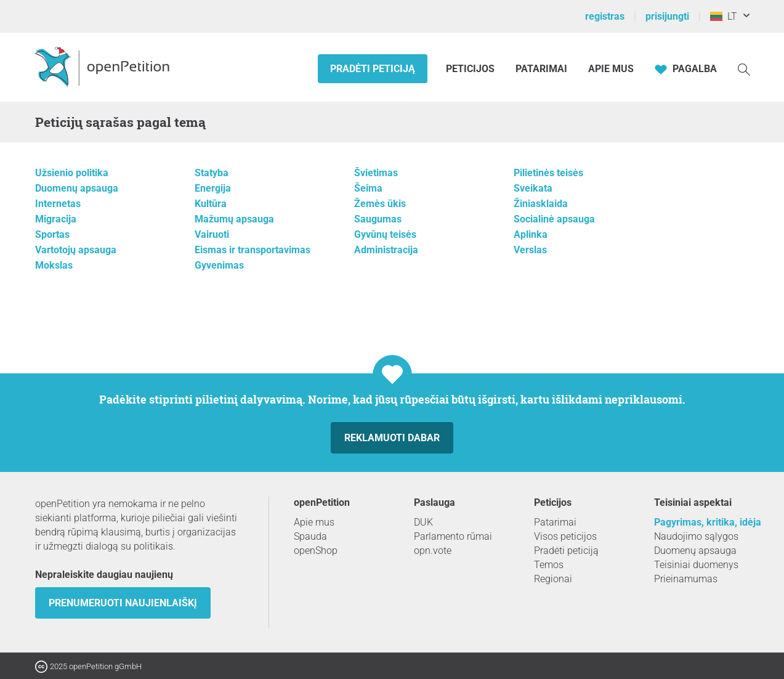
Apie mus (611, 69)
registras (605, 16)
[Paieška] (744, 69)
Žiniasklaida (541, 204)
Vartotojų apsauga (76, 250)
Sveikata (533, 188)
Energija (213, 188)
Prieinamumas (686, 579)
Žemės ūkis (380, 204)
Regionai (553, 579)
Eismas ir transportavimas (253, 250)
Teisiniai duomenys (696, 565)
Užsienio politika (72, 173)
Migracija (56, 219)
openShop (316, 551)
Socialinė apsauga (554, 219)
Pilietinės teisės (548, 173)
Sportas (52, 234)
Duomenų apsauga (77, 188)
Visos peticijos (565, 536)
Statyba (212, 173)
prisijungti (667, 16)
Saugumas (378, 219)
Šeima (368, 188)
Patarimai (541, 69)
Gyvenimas (219, 265)
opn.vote (433, 551)
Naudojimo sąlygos (696, 536)
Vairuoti (212, 234)
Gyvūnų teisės (385, 234)
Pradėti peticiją (373, 69)
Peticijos (471, 69)
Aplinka (531, 234)
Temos (549, 565)
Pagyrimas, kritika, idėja (708, 522)
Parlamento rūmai (453, 536)
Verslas (530, 250)
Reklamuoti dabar (392, 438)
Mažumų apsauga (234, 219)
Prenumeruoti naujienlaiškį (123, 603)
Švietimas (376, 173)
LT (724, 16)
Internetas (58, 204)
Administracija (386, 250)
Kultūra (211, 204)
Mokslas (54, 265)
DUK (423, 522)
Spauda (310, 536)
